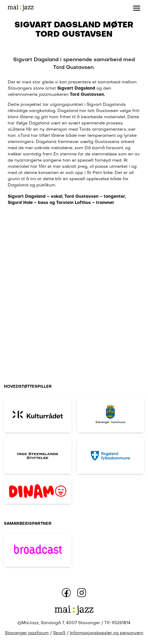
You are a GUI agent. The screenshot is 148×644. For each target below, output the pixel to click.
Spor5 (59, 633)
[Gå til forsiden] (21, 8)
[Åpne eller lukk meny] (137, 8)
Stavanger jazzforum (27, 633)
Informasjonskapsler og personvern (107, 633)
